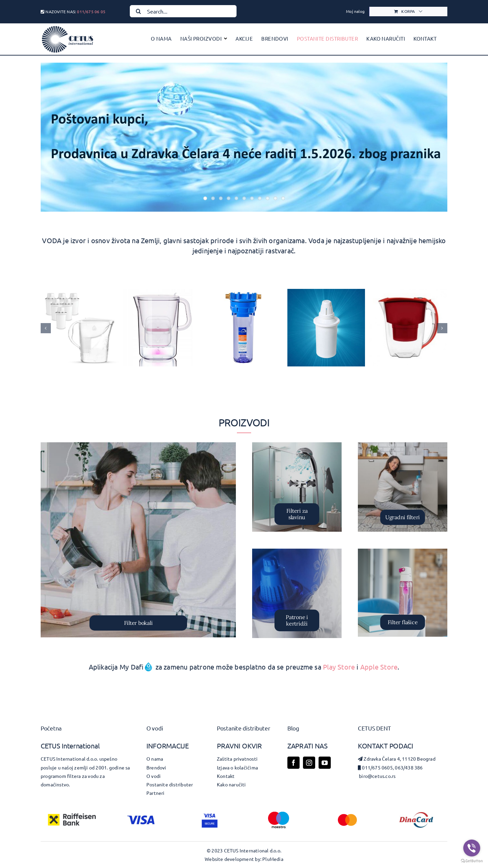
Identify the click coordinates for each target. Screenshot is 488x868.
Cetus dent (374, 728)
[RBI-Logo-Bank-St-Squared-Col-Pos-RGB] (72, 811)
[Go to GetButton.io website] (472, 861)
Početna (51, 728)
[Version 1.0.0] (403, 487)
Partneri (156, 793)
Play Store (339, 667)
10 (275, 198)
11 (283, 198)
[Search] (138, 11)
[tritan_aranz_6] (403, 593)
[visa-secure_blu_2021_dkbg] (210, 814)
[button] (46, 328)
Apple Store (379, 667)
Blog (293, 728)
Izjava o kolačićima (237, 767)
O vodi (155, 728)
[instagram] (309, 763)
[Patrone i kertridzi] (297, 593)
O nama (155, 759)
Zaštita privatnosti (237, 759)
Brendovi (156, 767)
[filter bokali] (138, 540)
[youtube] (325, 763)
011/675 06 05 (91, 12)
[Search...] (183, 11)
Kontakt (226, 776)
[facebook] (293, 763)
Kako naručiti (231, 784)
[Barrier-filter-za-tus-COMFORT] (297, 487)
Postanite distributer (244, 728)
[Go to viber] (472, 848)
